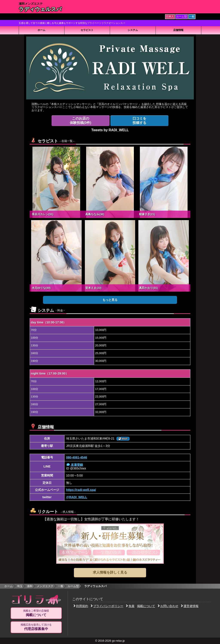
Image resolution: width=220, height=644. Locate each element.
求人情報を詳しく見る (110, 572)
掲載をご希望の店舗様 (36, 613)
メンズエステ (45, 586)
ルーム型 (73, 586)
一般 (61, 586)
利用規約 (81, 606)
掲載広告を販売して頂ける (36, 627)
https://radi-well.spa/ (81, 490)
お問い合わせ (168, 606)
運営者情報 (190, 606)
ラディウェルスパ (40, 9)
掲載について (146, 606)
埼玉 (20, 586)
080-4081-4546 (77, 457)
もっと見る (110, 300)
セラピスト (87, 30)
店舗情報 (178, 30)
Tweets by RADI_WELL (110, 130)
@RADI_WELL (77, 497)
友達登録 (75, 465)
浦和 (30, 586)
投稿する (139, 121)
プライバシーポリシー (107, 606)
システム (133, 30)
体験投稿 (81, 121)
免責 (130, 606)
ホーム (41, 30)
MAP (123, 439)
